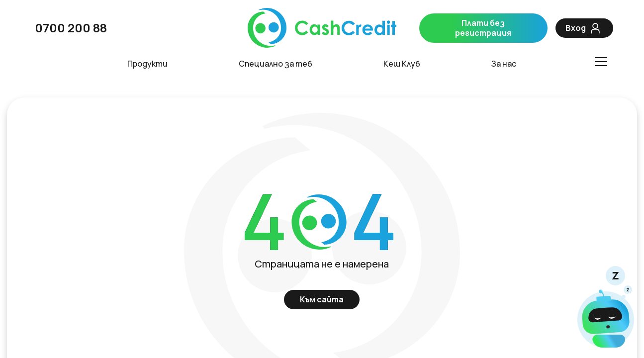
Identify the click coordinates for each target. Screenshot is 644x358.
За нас (504, 64)
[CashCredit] (322, 28)
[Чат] (606, 308)
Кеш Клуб (402, 64)
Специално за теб (276, 64)
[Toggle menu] (601, 62)
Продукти (147, 64)
